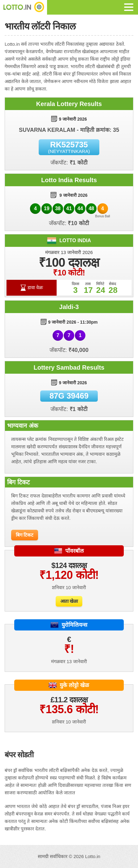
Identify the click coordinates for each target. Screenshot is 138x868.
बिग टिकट (25, 535)
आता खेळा (69, 601)
